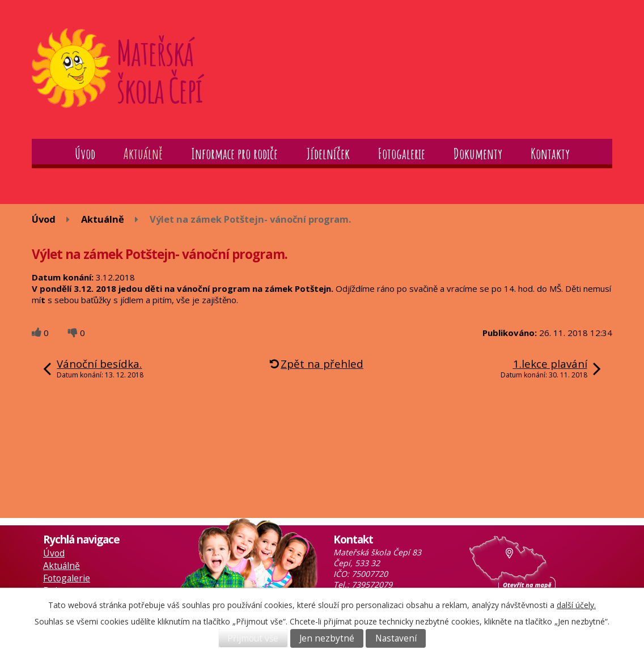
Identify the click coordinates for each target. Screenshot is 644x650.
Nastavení (396, 638)
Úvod (85, 154)
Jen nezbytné (327, 638)
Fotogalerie (402, 154)
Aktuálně (143, 154)
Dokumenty (478, 154)
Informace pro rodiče (234, 154)
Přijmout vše (253, 638)
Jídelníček (328, 154)
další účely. (576, 605)
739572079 (372, 585)
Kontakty (550, 154)
